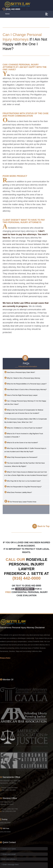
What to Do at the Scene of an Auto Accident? (21, 442)
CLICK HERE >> (25, 589)
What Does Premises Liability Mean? (18, 492)
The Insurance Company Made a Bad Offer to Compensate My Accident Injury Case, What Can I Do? (26, 420)
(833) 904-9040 (5, 832)
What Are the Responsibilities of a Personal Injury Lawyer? (26, 384)
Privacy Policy (5, 658)
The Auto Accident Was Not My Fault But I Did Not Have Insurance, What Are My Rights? (25, 464)
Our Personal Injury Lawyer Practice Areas (20, 501)
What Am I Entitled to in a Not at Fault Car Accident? (23, 428)
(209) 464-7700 (12, 809)
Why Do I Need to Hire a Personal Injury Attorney (22, 378)
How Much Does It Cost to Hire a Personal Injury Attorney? (26, 389)
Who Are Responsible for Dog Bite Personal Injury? (23, 486)
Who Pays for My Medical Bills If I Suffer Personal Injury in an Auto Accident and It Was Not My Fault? (25, 450)
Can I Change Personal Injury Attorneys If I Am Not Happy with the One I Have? (25, 402)
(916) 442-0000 (26, 578)
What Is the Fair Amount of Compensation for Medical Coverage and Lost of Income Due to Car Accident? (24, 411)
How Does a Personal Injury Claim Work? (20, 372)
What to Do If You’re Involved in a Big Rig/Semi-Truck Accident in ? (24, 435)
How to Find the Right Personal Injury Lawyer (21, 395)
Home (7, 14)
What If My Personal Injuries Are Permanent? (21, 457)
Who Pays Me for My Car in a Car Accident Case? (23, 481)
